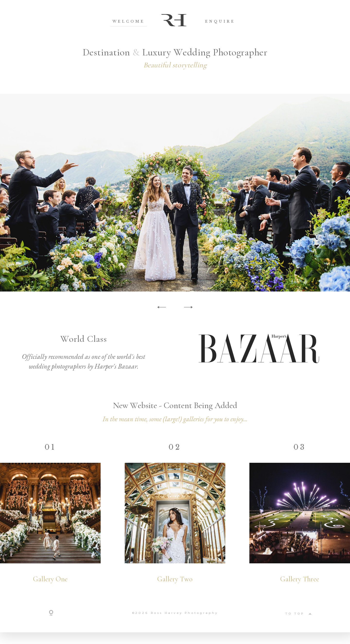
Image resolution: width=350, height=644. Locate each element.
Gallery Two (175, 585)
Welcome (129, 21)
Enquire (220, 21)
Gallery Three (300, 585)
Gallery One (50, 585)
